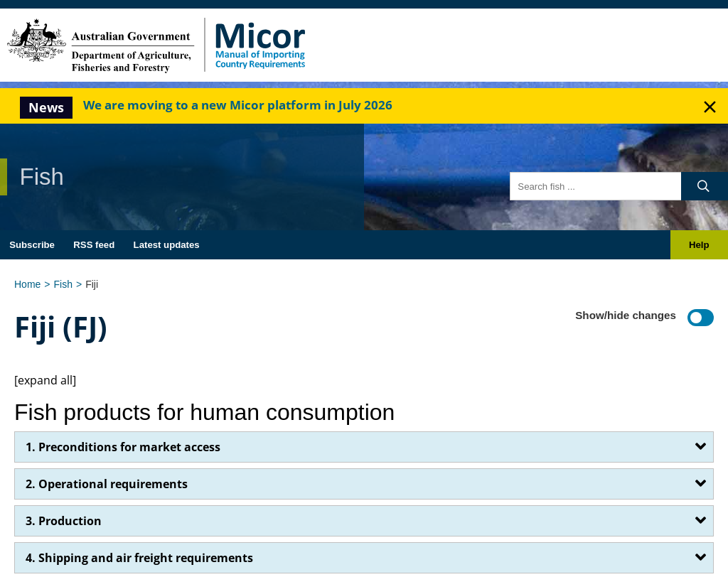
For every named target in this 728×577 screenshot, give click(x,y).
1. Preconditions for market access (123, 447)
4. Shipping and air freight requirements (139, 558)
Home (27, 284)
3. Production (64, 521)
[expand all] (45, 380)
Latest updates (167, 245)
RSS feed (94, 245)
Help (699, 245)
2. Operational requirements (107, 484)
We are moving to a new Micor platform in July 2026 (238, 105)
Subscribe (32, 245)
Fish (63, 284)
